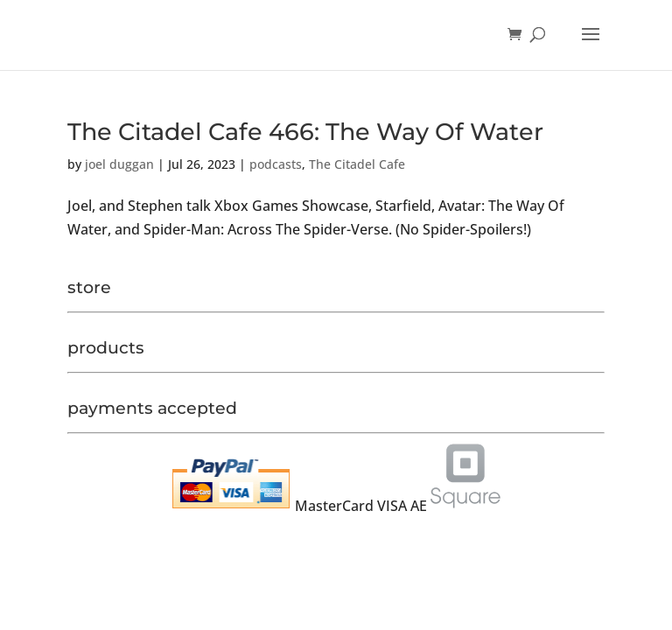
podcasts (276, 164)
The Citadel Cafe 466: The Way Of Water (305, 132)
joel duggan (119, 164)
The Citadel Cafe (357, 164)
